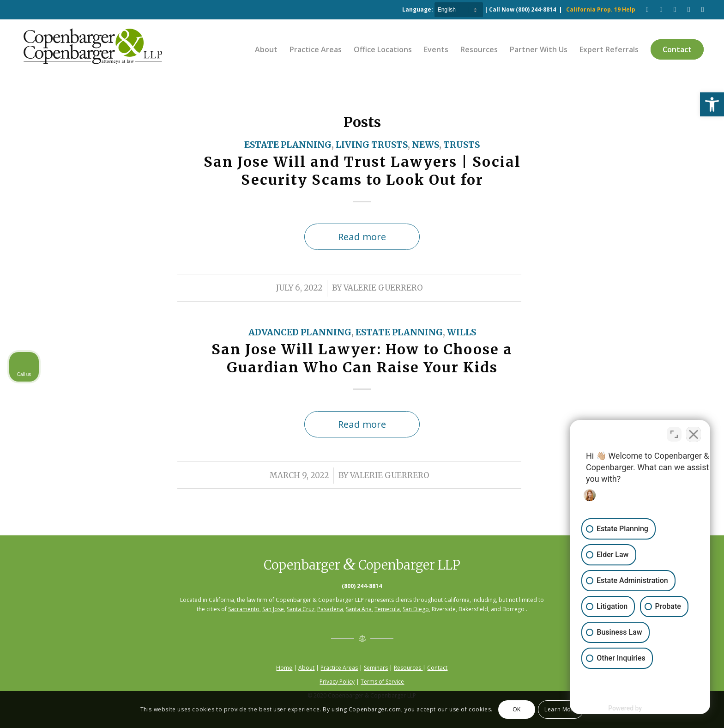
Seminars (376, 668)
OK (517, 709)
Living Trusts (372, 145)
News (425, 145)
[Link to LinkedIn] (689, 9)
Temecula (387, 609)
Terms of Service (382, 682)
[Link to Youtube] (661, 9)
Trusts (462, 145)
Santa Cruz (301, 609)
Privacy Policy (337, 682)
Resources (408, 668)
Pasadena (330, 609)
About (306, 668)
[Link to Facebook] (647, 9)
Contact (437, 668)
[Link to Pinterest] (675, 9)
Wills (462, 332)
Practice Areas (339, 668)
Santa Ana (359, 609)
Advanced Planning (300, 332)
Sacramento (244, 609)
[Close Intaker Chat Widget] (694, 433)
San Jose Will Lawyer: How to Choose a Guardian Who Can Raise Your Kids (362, 358)
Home (284, 668)
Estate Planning (288, 145)
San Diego (416, 609)
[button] (712, 104)
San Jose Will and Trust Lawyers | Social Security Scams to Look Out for (362, 171)
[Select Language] (459, 10)
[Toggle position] (674, 433)
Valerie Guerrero (383, 288)
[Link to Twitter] (703, 9)
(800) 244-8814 (536, 9)
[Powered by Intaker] (645, 709)
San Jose (273, 609)
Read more (362, 237)
